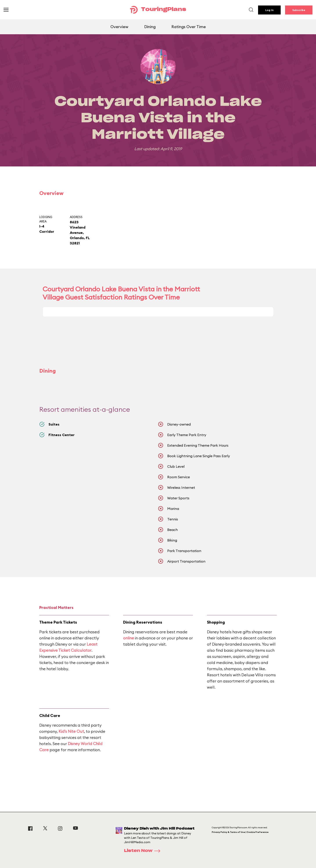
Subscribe (299, 10)
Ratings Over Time (189, 27)
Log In (269, 10)
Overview (119, 27)
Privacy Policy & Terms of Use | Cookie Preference (240, 832)
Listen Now (144, 851)
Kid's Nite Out (71, 731)
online (129, 638)
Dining (150, 27)
